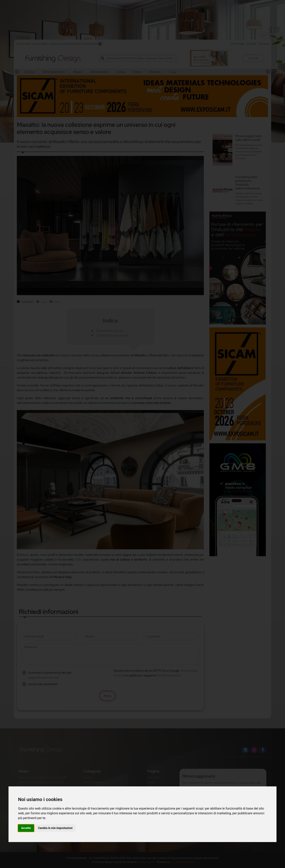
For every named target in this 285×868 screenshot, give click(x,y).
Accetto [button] (26, 828)
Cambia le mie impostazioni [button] (55, 828)
